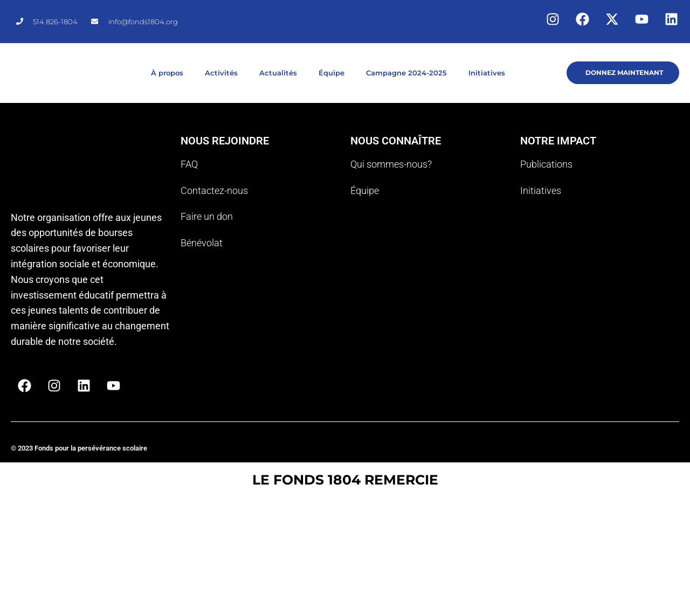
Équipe (332, 73)
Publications (546, 164)
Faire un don (207, 216)
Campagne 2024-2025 (406, 73)
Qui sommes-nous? (391, 164)
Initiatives (487, 73)
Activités (221, 73)
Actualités (278, 73)
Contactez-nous (214, 191)
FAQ (189, 164)
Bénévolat (202, 243)
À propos (167, 73)
